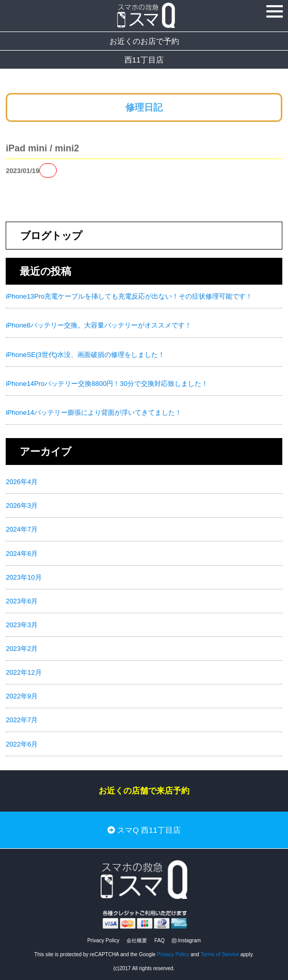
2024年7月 (22, 529)
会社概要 (137, 940)
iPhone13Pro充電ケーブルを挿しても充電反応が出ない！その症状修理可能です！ (129, 296)
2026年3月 (22, 505)
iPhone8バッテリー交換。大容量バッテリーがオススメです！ (99, 325)
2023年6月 (22, 601)
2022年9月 (22, 696)
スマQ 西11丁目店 (144, 830)
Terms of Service (220, 954)
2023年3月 (22, 625)
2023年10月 (23, 577)
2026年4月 (22, 482)
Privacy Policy (103, 940)
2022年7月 (22, 720)
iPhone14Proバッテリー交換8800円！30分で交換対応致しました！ (107, 384)
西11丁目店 (144, 60)
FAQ (159, 940)
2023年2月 (22, 649)
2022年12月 (23, 672)
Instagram (186, 940)
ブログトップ (51, 236)
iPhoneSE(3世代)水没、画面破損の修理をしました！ (85, 355)
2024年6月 (22, 554)
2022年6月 (22, 744)
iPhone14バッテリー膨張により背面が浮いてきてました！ (94, 413)
